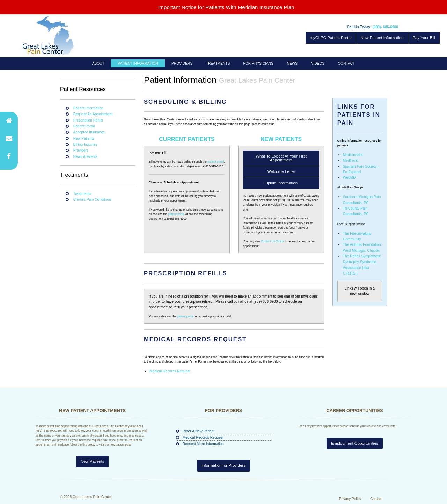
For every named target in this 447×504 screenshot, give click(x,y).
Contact (347, 63)
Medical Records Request (170, 371)
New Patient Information (382, 38)
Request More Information (203, 444)
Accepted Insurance (89, 132)
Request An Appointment (93, 114)
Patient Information (138, 63)
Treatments (218, 63)
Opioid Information (281, 183)
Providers (182, 63)
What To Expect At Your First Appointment (281, 158)
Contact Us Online (272, 242)
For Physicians (258, 63)
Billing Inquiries (85, 144)
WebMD (349, 178)
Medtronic (351, 160)
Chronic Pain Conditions (93, 200)
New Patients (84, 138)
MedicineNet (353, 155)
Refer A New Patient (199, 431)
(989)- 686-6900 (385, 27)
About (98, 63)
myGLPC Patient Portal (331, 38)
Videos (318, 63)
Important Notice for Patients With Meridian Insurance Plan (226, 7)
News (292, 63)
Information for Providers (223, 465)
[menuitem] (98, 63)
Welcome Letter (281, 171)
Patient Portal (84, 126)
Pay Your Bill (424, 38)
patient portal (216, 162)
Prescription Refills (88, 120)
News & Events (85, 157)
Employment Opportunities (355, 465)
